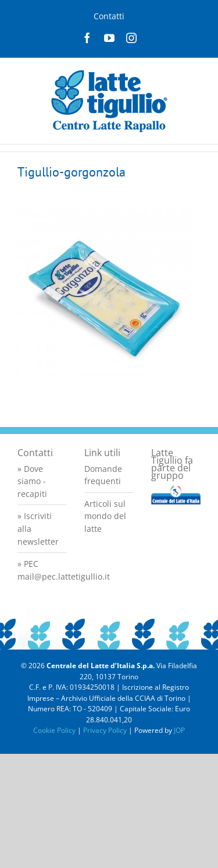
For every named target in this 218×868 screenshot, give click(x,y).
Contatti (109, 16)
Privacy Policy (105, 730)
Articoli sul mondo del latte (105, 516)
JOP (179, 730)
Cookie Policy (54, 730)
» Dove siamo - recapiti (32, 481)
